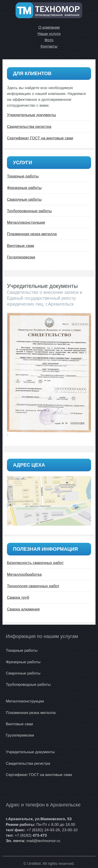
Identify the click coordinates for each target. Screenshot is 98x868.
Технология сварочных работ (33, 586)
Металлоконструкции (26, 222)
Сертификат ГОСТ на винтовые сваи (40, 138)
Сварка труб (18, 597)
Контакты (49, 46)
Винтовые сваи (21, 246)
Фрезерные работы (24, 188)
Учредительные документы (32, 115)
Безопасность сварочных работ (35, 563)
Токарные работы (23, 176)
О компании (49, 27)
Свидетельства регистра (29, 127)
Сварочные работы (24, 199)
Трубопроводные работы (29, 211)
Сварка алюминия (23, 609)
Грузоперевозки (21, 257)
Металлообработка (24, 574)
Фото (49, 40)
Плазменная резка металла (32, 234)
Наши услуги (49, 34)
